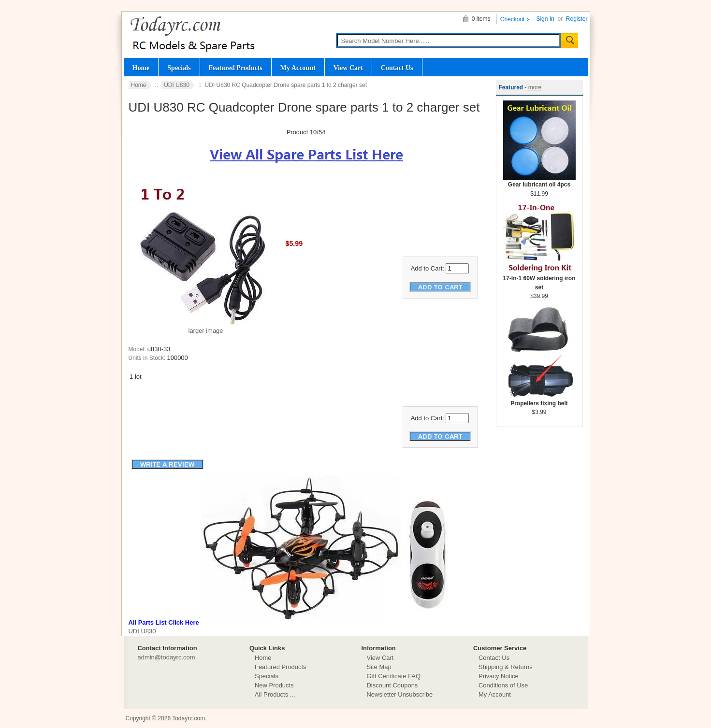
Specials (179, 68)
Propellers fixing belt (539, 400)
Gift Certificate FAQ (394, 676)
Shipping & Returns (506, 667)
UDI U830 (177, 85)
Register (577, 19)
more (535, 87)
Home (141, 68)
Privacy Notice (499, 676)
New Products (274, 685)
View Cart (348, 68)
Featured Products (236, 68)
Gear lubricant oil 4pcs (539, 181)
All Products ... (275, 694)
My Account (298, 68)
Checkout (513, 19)
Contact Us (397, 68)
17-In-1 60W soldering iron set (539, 280)
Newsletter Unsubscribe (400, 694)
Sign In (545, 19)
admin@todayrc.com (167, 657)
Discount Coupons (392, 685)
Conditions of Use (503, 685)
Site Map (379, 667)
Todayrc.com (189, 718)
